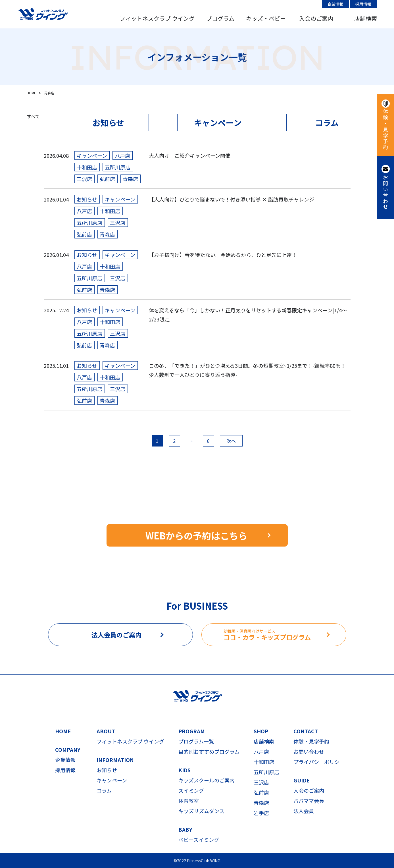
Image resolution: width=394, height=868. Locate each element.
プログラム (220, 18)
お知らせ (108, 122)
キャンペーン (218, 122)
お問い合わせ (385, 192)
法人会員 (304, 811)
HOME (63, 731)
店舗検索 (366, 18)
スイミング (191, 790)
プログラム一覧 (196, 741)
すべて (33, 116)
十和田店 (264, 762)
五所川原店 (266, 772)
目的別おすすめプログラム (209, 751)
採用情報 (363, 4)
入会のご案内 (316, 18)
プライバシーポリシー (319, 762)
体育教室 (189, 801)
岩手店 (261, 813)
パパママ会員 (309, 801)
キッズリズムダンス (201, 811)
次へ (231, 441)
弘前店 (261, 792)
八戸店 (261, 751)
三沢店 (261, 782)
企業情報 (335, 4)
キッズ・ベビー (266, 18)
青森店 (261, 803)
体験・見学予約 (385, 130)
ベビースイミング (199, 840)
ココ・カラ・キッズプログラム (285, 635)
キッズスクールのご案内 (207, 780)
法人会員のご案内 (116, 635)
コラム (327, 122)
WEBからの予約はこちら (196, 535)
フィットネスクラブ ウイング (157, 18)
